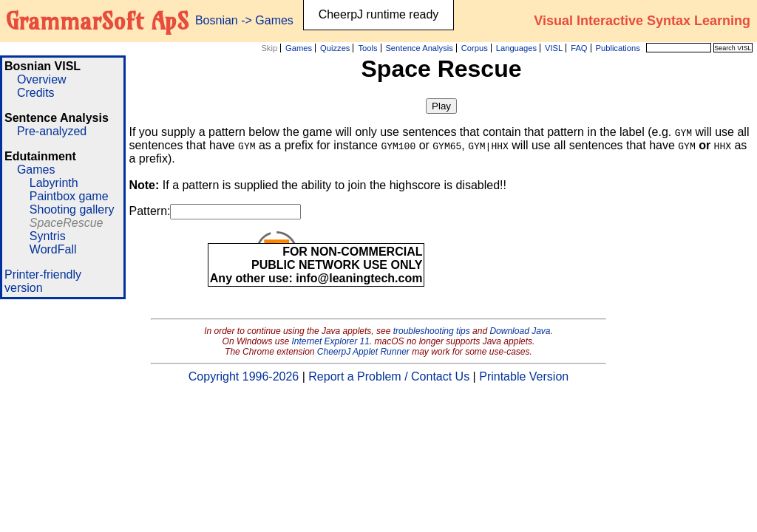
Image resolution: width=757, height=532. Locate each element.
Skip (269, 48)
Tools (367, 48)
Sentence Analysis (419, 48)
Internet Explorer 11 (331, 341)
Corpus (475, 48)
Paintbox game (69, 196)
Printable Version (524, 376)
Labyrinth (54, 183)
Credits (36, 93)
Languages (516, 48)
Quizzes (335, 48)
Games (299, 48)
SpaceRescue (67, 223)
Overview (42, 79)
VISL (554, 48)
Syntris (48, 236)
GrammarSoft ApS (97, 21)
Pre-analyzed (52, 131)
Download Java (520, 331)
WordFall (53, 249)
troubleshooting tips (432, 331)
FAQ (579, 48)
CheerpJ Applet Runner (363, 352)
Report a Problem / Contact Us (389, 376)
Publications (617, 48)
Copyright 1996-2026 (244, 376)
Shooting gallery (72, 209)
